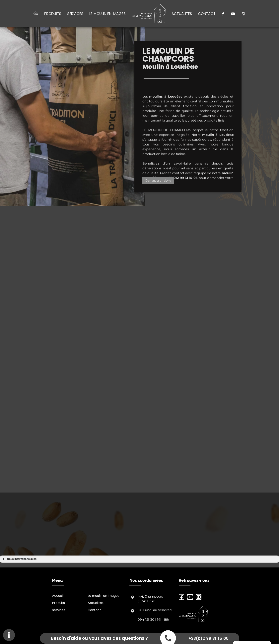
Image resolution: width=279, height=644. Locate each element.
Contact (207, 14)
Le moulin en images (107, 14)
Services (75, 14)
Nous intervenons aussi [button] (19, 559)
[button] (158, 181)
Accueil (58, 596)
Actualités (182, 14)
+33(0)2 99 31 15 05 (208, 638)
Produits (53, 14)
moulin (208, 150)
